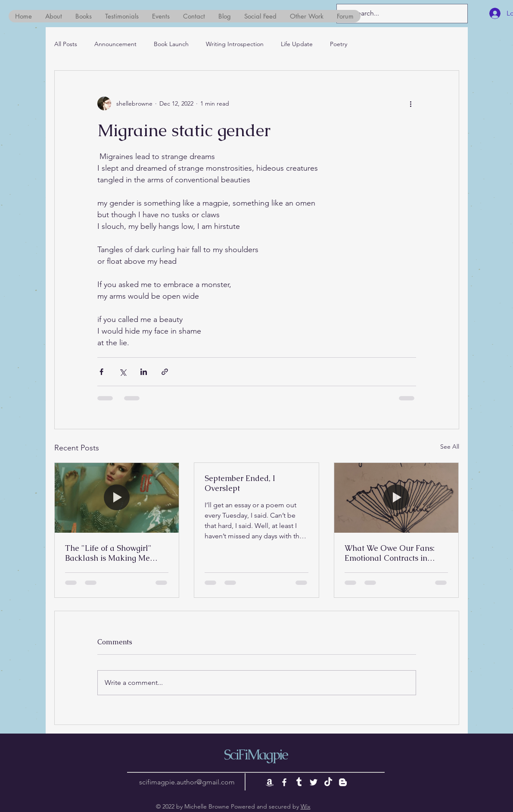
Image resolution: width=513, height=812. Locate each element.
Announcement (115, 44)
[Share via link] (165, 372)
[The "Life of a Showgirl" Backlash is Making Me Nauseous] (117, 498)
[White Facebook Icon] (284, 782)
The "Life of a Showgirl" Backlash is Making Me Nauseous (108, 553)
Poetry (339, 44)
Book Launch (171, 44)
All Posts (66, 44)
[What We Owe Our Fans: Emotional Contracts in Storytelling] (396, 498)
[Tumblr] (299, 782)
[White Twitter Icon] (314, 782)
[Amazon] (270, 782)
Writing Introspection (235, 44)
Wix (306, 806)
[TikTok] (328, 782)
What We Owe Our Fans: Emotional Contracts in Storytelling (390, 553)
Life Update (297, 44)
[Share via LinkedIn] (144, 372)
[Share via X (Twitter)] (123, 372)
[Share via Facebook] (101, 372)
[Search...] (401, 14)
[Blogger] (343, 782)
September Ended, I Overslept (240, 483)
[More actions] (411, 103)
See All (450, 447)
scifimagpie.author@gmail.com (187, 782)
